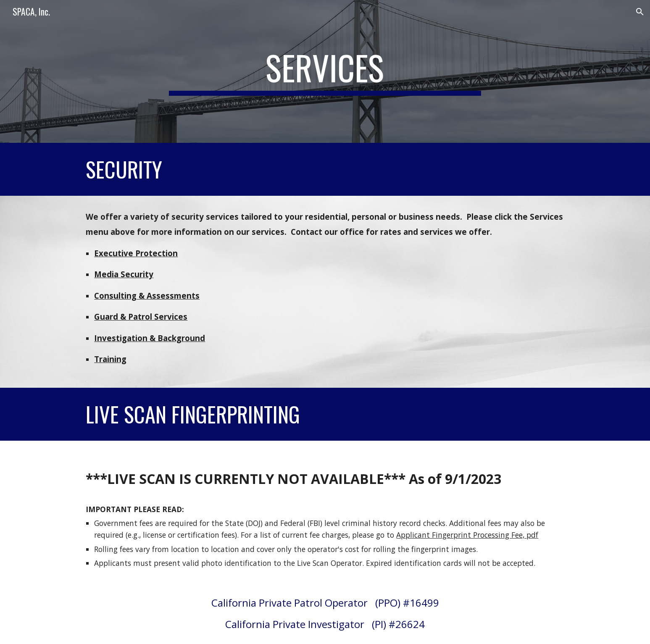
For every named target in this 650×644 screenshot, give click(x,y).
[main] (325, 71)
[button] (640, 12)
